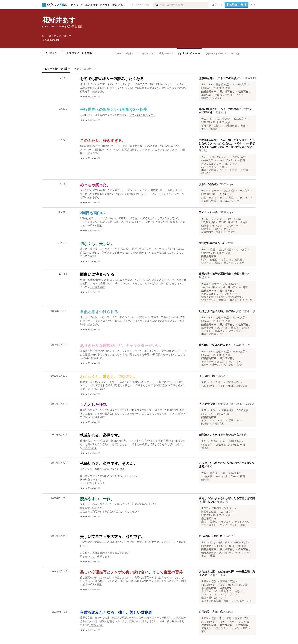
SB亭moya (227, 184)
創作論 (205, 448)
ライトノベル (242, 522)
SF (210, 85)
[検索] (157, 5)
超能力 (221, 362)
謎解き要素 (207, 297)
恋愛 (213, 250)
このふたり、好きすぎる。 (103, 141)
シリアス (206, 263)
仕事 (246, 170)
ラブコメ (217, 226)
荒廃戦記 (206, 95)
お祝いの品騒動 (208, 184)
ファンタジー (236, 331)
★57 (204, 410)
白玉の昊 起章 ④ (211, 536)
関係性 (221, 297)
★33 (204, 441)
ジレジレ (206, 594)
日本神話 (221, 300)
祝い (222, 198)
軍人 (231, 362)
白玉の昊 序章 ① (211, 612)
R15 (247, 553)
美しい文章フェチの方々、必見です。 (112, 537)
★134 (204, 191)
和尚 (244, 435)
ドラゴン (206, 331)
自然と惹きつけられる (99, 312)
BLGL (238, 553)
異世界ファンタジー (223, 508)
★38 (204, 250)
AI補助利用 (231, 126)
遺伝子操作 (207, 328)
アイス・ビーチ (208, 212)
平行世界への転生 (211, 126)
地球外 (214, 129)
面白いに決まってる (97, 274)
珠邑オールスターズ (241, 300)
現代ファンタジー (219, 157)
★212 (204, 508)
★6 (203, 85)
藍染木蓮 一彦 (247, 311)
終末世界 (220, 331)
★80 (204, 473)
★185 (204, 219)
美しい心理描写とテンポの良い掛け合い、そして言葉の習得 (131, 572)
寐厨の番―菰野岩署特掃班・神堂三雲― (223, 274)
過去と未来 (230, 263)
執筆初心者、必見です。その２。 (109, 464)
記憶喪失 (206, 229)
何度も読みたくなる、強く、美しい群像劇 (116, 612)
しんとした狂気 (93, 405)
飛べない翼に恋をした (212, 243)
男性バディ (231, 294)
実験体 (246, 328)
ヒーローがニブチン (226, 594)
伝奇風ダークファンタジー (216, 553)
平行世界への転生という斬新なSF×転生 (114, 109)
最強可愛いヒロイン (212, 598)
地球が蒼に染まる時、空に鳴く (218, 311)
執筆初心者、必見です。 (101, 435)
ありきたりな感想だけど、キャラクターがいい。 (122, 346)
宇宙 (204, 129)
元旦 (231, 198)
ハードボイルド (210, 167)
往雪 (231, 243)
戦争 (204, 260)
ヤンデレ (228, 229)
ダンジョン (231, 164)
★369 (204, 618)
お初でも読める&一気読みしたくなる (112, 79)
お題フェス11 (209, 198)
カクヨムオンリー (211, 164)
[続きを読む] (133, 88)
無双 (243, 525)
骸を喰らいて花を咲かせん (215, 345)
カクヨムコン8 (209, 591)
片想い (238, 591)
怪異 (231, 420)
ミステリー (218, 219)
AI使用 (218, 95)
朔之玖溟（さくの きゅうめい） (237, 404)
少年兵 (216, 365)
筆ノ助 (203, 150)
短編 (217, 263)
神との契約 (235, 297)
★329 (204, 581)
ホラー (215, 191)
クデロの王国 (207, 376)
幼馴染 (205, 226)
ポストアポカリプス (212, 170)
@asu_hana (49, 27)
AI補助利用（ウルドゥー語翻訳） (220, 232)
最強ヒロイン (209, 525)
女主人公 (226, 260)
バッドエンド (233, 95)
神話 (212, 556)
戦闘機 (238, 260)
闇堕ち (205, 98)
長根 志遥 (222, 502)
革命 (204, 556)
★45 (204, 542)
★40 (204, 382)
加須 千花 (219, 575)
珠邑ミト (204, 277)
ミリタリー (207, 362)
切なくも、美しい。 (97, 244)
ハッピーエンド (228, 525)
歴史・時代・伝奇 (220, 542)
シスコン (217, 98)
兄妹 (243, 126)
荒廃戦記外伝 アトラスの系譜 (218, 78)
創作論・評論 (218, 441)
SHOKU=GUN (247, 78)
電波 (217, 229)
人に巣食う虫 (207, 404)
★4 (203, 318)
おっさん (206, 173)
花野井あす (59, 20)
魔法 (204, 522)
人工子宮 (222, 328)
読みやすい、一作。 (97, 499)
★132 (204, 284)
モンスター (233, 170)
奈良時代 (226, 591)
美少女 (214, 522)
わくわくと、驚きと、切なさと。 (109, 376)
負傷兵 (214, 260)
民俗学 (205, 424)
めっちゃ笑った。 (95, 185)
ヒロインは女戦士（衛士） (216, 601)
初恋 (242, 263)
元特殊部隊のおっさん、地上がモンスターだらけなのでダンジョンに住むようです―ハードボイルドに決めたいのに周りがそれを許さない (227, 143)
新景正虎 (221, 112)
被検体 (235, 328)
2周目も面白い (92, 213)
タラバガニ (243, 198)
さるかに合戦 (209, 201)
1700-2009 (207, 300)
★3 (203, 352)
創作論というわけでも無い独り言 (219, 435)
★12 (204, 119)
